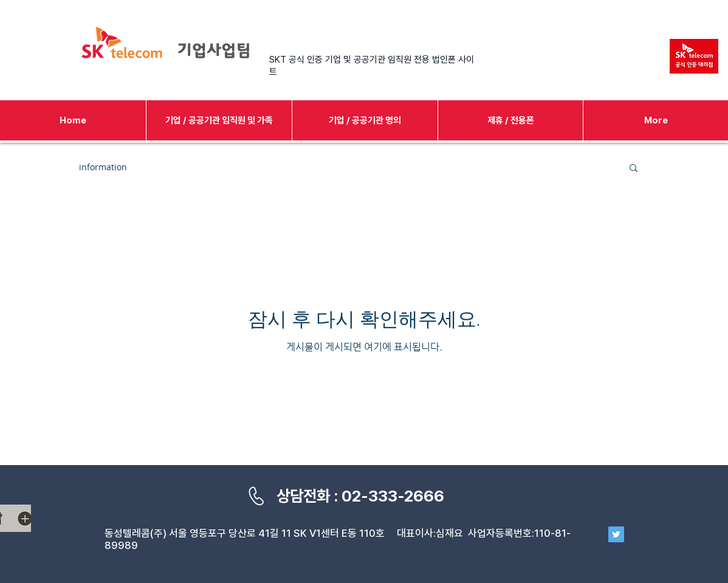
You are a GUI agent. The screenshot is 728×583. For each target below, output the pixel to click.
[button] (634, 169)
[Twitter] (616, 534)
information (103, 167)
